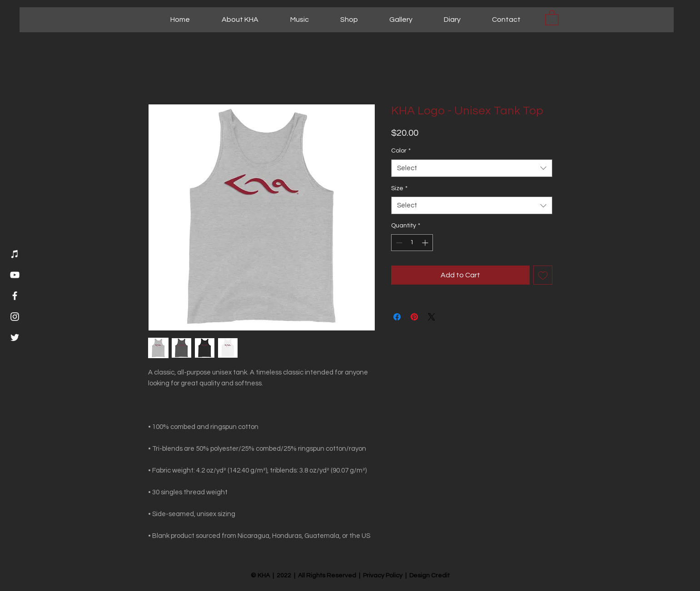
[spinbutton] (412, 243)
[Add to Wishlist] (543, 275)
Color (401, 151)
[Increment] (426, 243)
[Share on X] (432, 317)
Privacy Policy (383, 576)
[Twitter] (15, 337)
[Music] (15, 254)
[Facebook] (15, 296)
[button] (552, 17)
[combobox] (472, 168)
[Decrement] (398, 243)
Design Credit (429, 576)
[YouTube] (15, 275)
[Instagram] (15, 317)
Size (399, 188)
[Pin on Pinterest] (414, 317)
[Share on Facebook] (397, 317)
